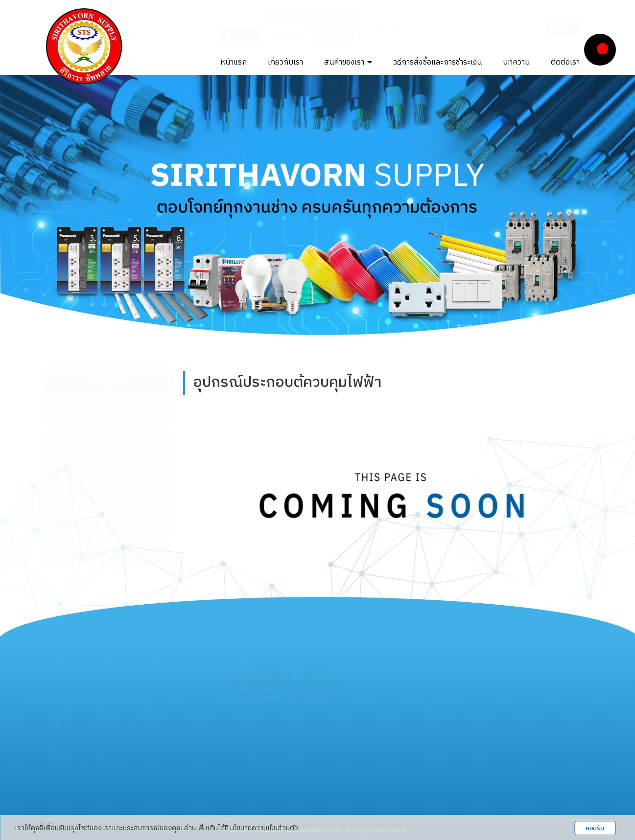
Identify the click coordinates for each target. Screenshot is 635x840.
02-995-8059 (86, 708)
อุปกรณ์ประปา (80, 469)
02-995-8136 (130, 708)
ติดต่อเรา (565, 62)
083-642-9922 (136, 724)
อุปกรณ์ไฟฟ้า (79, 412)
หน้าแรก (234, 62)
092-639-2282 (88, 734)
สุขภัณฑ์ (67, 526)
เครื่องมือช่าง (77, 441)
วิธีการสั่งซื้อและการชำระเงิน (437, 62)
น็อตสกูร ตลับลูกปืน (451, 725)
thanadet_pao (273, 751)
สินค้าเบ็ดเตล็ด (80, 554)
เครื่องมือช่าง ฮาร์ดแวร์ (458, 715)
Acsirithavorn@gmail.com (104, 769)
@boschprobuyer (278, 798)
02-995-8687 (130, 698)
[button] (48, 204)
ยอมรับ (595, 828)
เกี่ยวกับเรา (285, 62)
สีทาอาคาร (73, 497)
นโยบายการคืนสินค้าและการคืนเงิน (463, 754)
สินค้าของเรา (348, 62)
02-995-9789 (86, 698)
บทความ (516, 62)
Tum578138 (270, 780)
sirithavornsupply (279, 733)
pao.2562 (265, 768)
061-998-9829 (88, 724)
